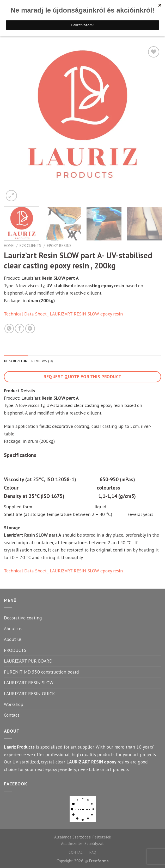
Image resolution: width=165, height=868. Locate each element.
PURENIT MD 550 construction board (41, 672)
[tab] (16, 361)
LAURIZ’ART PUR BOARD (28, 661)
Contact (12, 715)
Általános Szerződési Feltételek (83, 837)
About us (13, 628)
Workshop (14, 704)
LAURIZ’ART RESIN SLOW (29, 683)
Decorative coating (23, 618)
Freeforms (99, 861)
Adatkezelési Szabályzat (83, 843)
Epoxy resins (59, 246)
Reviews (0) (42, 361)
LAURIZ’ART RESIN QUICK (29, 694)
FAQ (93, 852)
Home (9, 246)
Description (16, 361)
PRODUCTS (15, 650)
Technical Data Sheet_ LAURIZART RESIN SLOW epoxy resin (63, 314)
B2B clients (30, 246)
